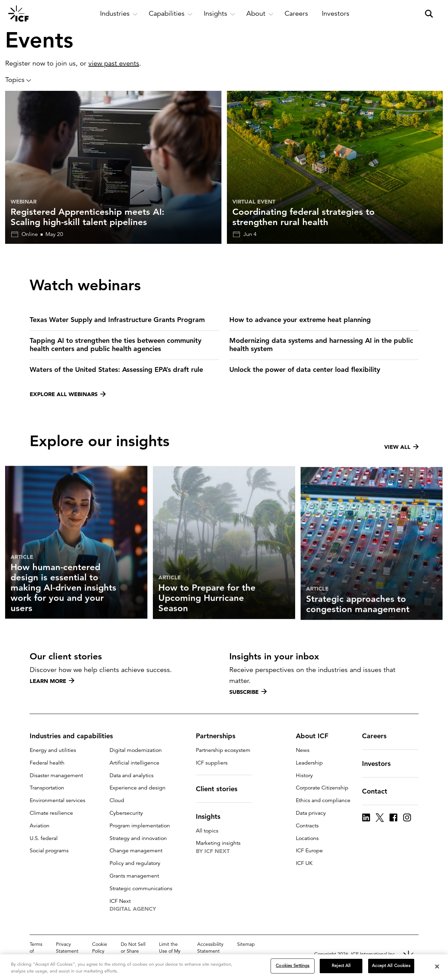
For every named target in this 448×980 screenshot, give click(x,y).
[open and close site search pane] (429, 14)
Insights (212, 816)
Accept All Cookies (391, 967)
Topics (18, 80)
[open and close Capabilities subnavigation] (171, 14)
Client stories (221, 789)
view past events (114, 63)
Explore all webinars (68, 394)
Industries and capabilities (75, 736)
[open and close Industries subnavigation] (119, 14)
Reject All (341, 967)
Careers (378, 736)
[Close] (437, 968)
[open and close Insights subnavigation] (220, 14)
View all (401, 479)
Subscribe (248, 692)
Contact (379, 791)
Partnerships (220, 736)
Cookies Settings (293, 967)
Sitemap (246, 944)
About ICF (316, 736)
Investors (380, 764)
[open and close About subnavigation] (260, 14)
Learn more (52, 681)
